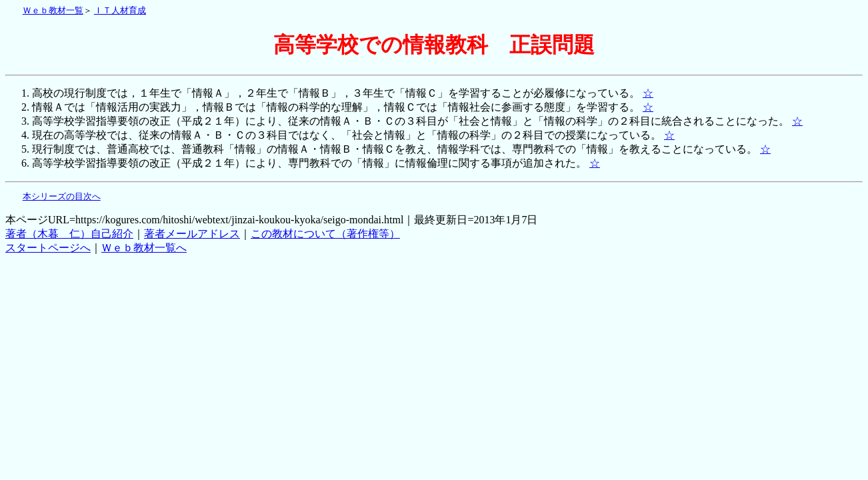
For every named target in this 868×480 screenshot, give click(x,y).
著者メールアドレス (192, 234)
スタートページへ (48, 248)
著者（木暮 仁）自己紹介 (69, 234)
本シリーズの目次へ (62, 197)
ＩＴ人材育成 (120, 11)
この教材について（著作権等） (325, 234)
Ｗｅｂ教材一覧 (53, 11)
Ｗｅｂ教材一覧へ (144, 248)
